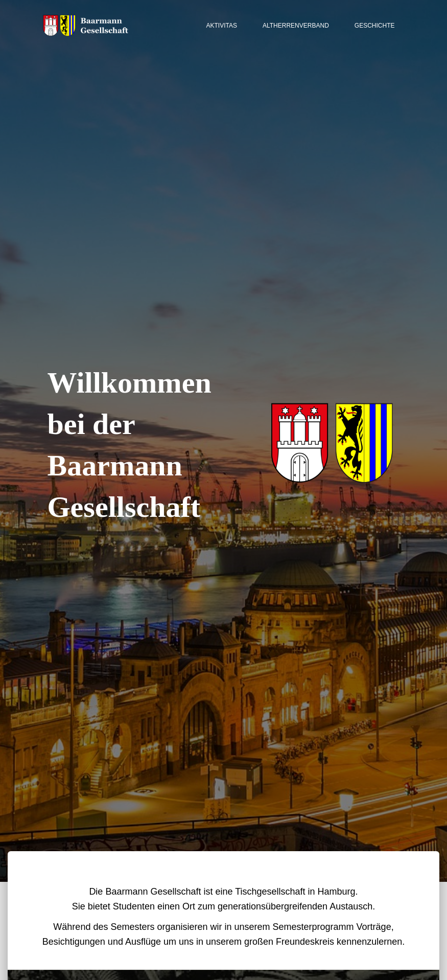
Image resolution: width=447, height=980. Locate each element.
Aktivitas (222, 26)
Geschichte (375, 26)
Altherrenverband (296, 26)
